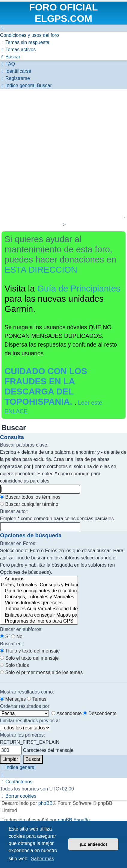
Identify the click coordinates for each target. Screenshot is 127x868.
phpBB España (74, 820)
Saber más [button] (42, 859)
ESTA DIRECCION (41, 270)
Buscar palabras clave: (24, 445)
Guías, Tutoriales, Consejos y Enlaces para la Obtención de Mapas (39, 585)
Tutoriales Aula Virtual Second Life (39, 609)
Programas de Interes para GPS (39, 621)
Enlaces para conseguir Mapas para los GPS (39, 615)
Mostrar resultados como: (27, 692)
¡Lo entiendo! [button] (93, 844)
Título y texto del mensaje (30, 651)
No (17, 636)
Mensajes (13, 699)
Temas (37, 699)
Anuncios (39, 579)
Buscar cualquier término (29, 504)
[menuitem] (30, 35)
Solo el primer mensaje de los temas (41, 672)
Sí (5, 636)
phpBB (46, 803)
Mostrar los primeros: (22, 735)
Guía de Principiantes (79, 289)
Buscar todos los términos (30, 497)
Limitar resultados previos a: (30, 721)
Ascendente (67, 713)
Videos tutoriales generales (39, 603)
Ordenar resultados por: (25, 706)
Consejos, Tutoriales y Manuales (39, 597)
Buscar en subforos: (21, 629)
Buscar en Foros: (18, 543)
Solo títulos (15, 665)
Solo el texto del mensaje (29, 658)
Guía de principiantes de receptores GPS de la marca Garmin (39, 591)
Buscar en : (12, 644)
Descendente (100, 713)
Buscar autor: (14, 511)
